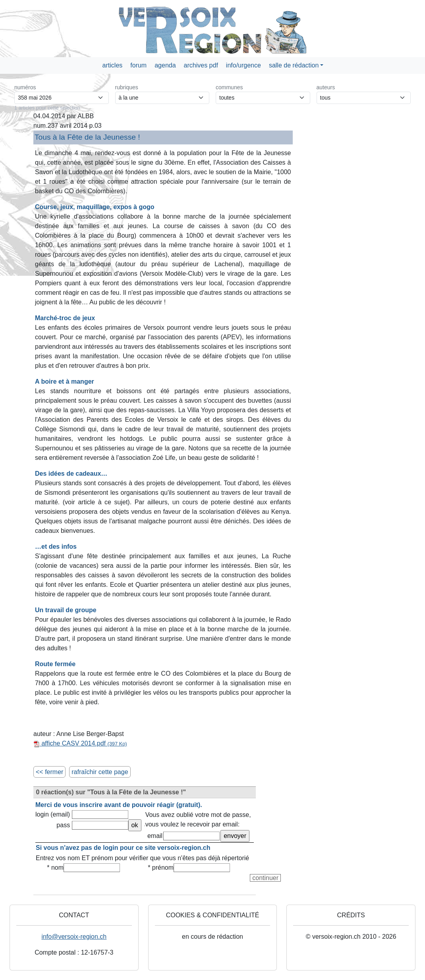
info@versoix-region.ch (74, 937)
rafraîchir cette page (100, 772)
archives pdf (201, 65)
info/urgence (243, 65)
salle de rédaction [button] (294, 65)
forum (138, 65)
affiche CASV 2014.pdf (80, 743)
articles (113, 65)
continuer (265, 878)
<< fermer (49, 772)
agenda (165, 65)
